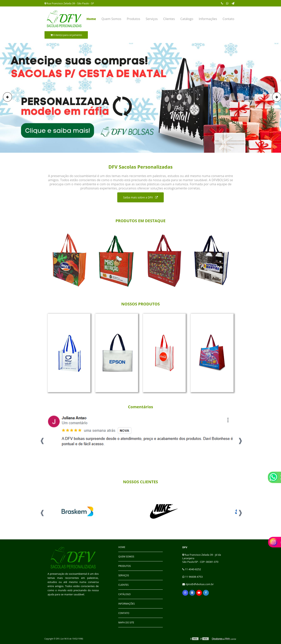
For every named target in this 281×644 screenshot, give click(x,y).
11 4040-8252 (192, 569)
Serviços (152, 19)
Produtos (133, 19)
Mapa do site (126, 623)
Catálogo (187, 19)
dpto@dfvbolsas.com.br (198, 584)
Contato (228, 19)
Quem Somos (111, 19)
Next (240, 439)
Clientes (169, 19)
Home (91, 19)
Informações (208, 19)
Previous (42, 439)
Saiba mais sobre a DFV (140, 197)
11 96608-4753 (193, 577)
